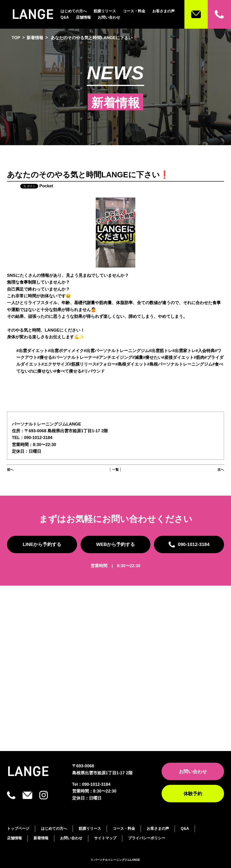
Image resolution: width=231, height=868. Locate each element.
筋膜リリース (105, 11)
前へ (10, 470)
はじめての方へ (74, 11)
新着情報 (35, 38)
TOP (16, 38)
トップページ (18, 829)
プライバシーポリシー (147, 838)
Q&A (65, 17)
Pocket (46, 186)
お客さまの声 (163, 11)
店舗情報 (83, 17)
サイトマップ (105, 838)
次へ (221, 470)
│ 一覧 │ (115, 470)
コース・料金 (134, 11)
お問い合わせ (109, 17)
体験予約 (193, 794)
